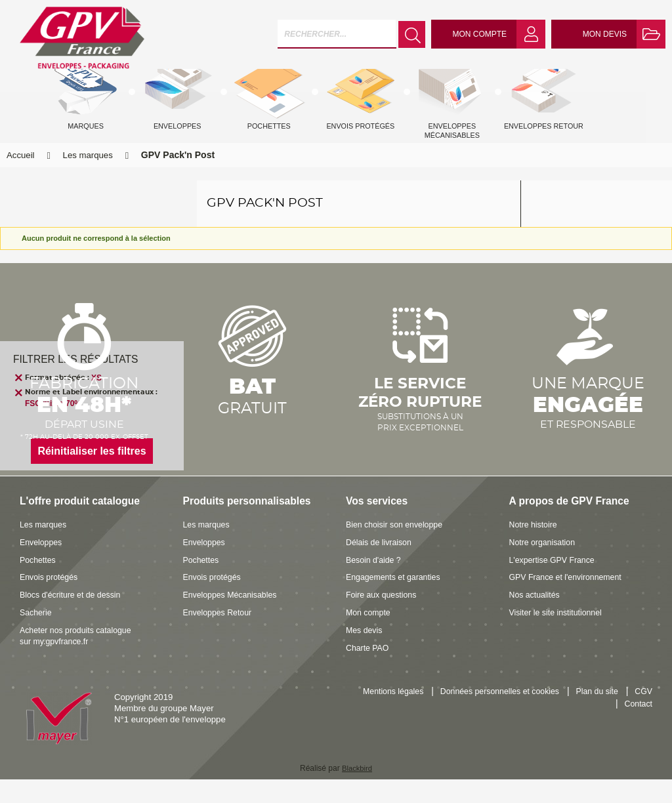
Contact (638, 729)
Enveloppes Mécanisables (233, 619)
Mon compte (370, 636)
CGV (596, 729)
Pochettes (39, 584)
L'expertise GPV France (555, 584)
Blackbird (357, 793)
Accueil (21, 179)
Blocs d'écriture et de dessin (74, 619)
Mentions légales (414, 716)
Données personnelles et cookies (526, 716)
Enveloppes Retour (220, 636)
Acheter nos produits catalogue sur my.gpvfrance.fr (79, 659)
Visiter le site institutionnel (559, 636)
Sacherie (37, 636)
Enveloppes (42, 566)
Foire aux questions (384, 619)
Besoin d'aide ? (375, 584)
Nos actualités (536, 619)
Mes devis (365, 654)
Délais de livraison (381, 566)
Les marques (88, 179)
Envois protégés (51, 601)
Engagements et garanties (396, 601)
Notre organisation (545, 566)
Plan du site (630, 716)
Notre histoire (535, 549)
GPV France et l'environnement (570, 601)
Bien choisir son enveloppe (398, 549)
